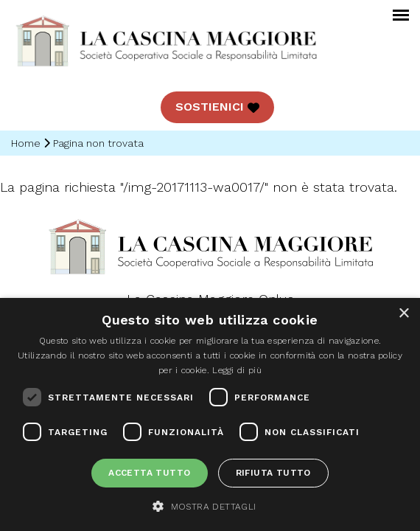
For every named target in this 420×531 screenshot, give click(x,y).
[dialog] (210, 414)
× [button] (403, 314)
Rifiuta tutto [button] (273, 473)
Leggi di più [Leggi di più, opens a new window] (237, 370)
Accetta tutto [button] (149, 473)
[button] (210, 506)
